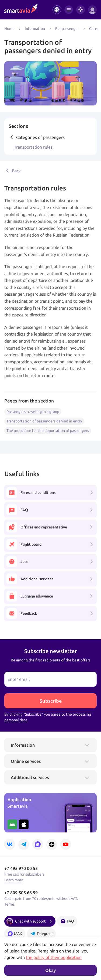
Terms (9, 904)
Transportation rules (33, 147)
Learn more (14, 880)
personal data (16, 720)
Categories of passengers (37, 137)
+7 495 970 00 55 (21, 868)
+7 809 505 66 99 (21, 893)
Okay (50, 970)
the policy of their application (54, 957)
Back (13, 171)
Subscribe (51, 701)
